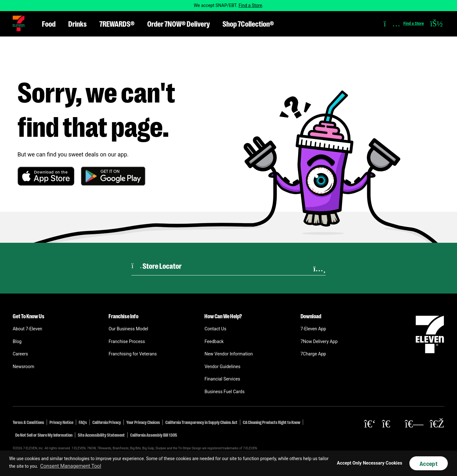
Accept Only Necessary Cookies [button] (370, 463)
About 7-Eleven (27, 329)
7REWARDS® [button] (117, 23)
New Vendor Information (228, 354)
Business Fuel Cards (224, 392)
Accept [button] (429, 463)
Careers (20, 354)
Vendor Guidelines (222, 367)
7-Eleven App (313, 329)
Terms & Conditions (28, 422)
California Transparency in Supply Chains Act (201, 422)
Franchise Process (127, 341)
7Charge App (313, 354)
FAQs (83, 422)
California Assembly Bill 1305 (154, 435)
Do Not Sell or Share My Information (44, 435)
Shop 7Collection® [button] (248, 23)
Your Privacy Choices (143, 422)
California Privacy (107, 422)
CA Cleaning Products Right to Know (272, 422)
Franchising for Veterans (133, 354)
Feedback (214, 341)
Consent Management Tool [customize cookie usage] (71, 466)
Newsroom (23, 367)
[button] (19, 23)
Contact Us (215, 329)
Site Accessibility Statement (101, 435)
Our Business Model (128, 329)
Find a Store (250, 5)
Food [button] (49, 23)
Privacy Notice (61, 422)
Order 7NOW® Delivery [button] (179, 23)
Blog (17, 341)
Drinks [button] (77, 23)
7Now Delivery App (319, 341)
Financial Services (222, 379)
